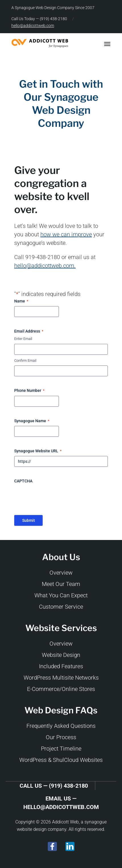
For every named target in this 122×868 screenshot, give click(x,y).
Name (21, 301)
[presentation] (57, 497)
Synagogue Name (32, 421)
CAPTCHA (23, 481)
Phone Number (29, 391)
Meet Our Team (61, 584)
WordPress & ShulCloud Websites (61, 760)
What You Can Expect (61, 595)
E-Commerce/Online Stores (61, 689)
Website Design (61, 655)
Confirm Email (25, 361)
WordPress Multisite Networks (61, 678)
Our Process (61, 737)
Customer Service (61, 607)
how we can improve (66, 234)
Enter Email (23, 339)
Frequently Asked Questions (61, 726)
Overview (61, 573)
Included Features (61, 666)
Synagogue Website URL (38, 451)
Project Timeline (61, 749)
